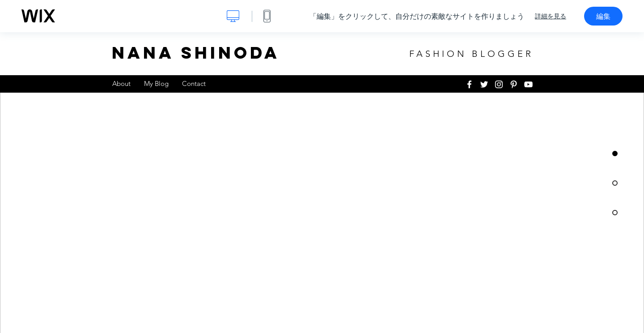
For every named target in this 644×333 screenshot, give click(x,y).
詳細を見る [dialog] (551, 16)
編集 (603, 16)
